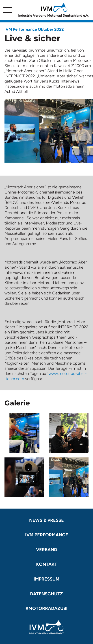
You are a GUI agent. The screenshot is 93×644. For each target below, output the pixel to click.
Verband (47, 550)
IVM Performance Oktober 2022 (34, 29)
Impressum (46, 579)
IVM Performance (47, 535)
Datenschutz (46, 594)
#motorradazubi (46, 608)
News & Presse (46, 520)
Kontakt (47, 564)
